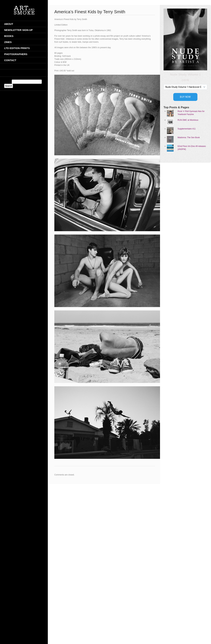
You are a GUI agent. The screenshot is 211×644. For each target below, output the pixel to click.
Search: (8, 82)
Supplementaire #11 (187, 129)
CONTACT (10, 60)
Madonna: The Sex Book (189, 137)
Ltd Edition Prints (17, 48)
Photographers (16, 54)
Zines (8, 42)
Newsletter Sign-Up (18, 30)
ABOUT (9, 24)
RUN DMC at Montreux (188, 120)
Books (9, 36)
